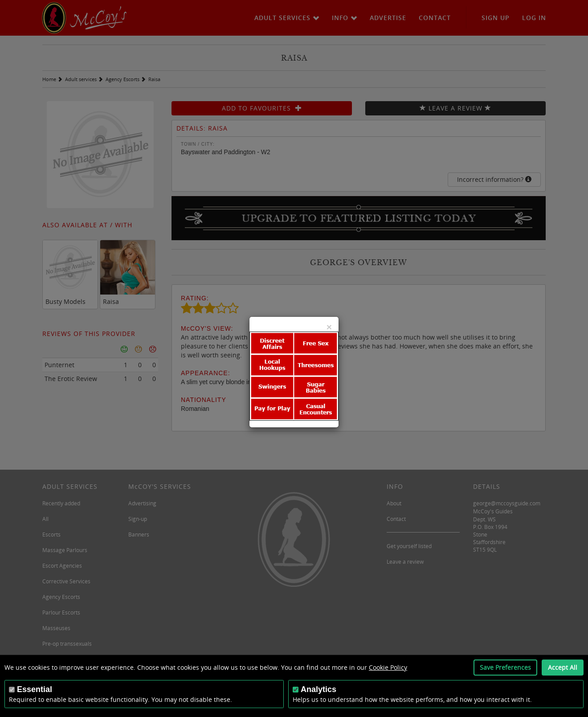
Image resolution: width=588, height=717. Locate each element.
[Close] (329, 327)
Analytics (318, 689)
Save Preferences (505, 667)
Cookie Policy (388, 667)
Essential (35, 689)
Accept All (563, 667)
